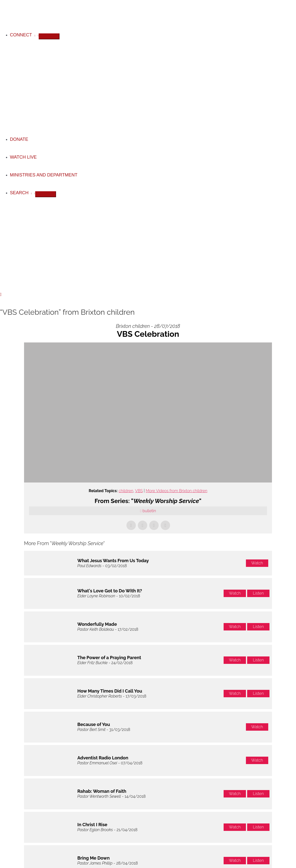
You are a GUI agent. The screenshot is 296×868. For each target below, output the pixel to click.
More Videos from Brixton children (177, 491)
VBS (139, 491)
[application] (34, 35)
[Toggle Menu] (49, 36)
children (126, 491)
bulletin (149, 511)
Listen (258, 593)
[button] (1, 295)
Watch (257, 563)
